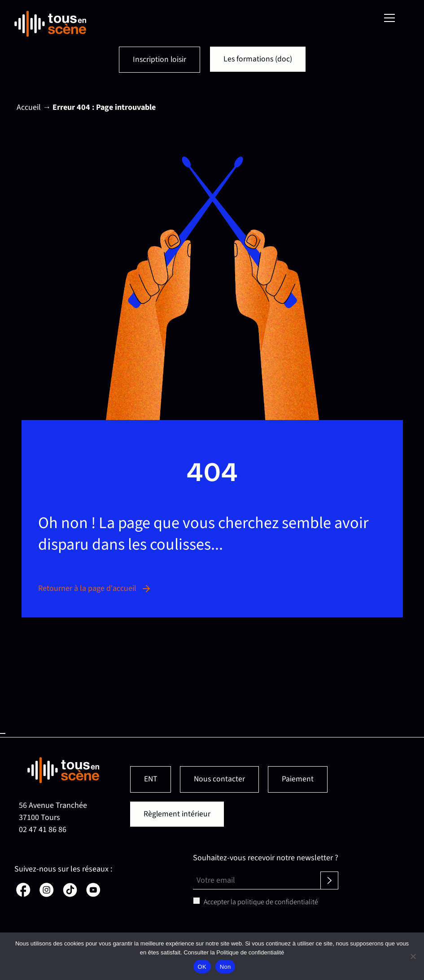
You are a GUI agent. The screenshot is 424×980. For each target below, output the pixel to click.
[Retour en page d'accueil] (50, 24)
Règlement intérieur (177, 814)
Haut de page (3, 734)
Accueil (29, 108)
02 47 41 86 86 (43, 830)
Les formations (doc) (258, 59)
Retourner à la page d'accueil (95, 589)
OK (202, 967)
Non (225, 967)
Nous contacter (221, 779)
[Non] (413, 956)
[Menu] (389, 18)
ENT (151, 779)
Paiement (299, 779)
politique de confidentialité (278, 902)
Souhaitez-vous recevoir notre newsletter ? (266, 858)
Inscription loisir (159, 60)
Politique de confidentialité (250, 952)
